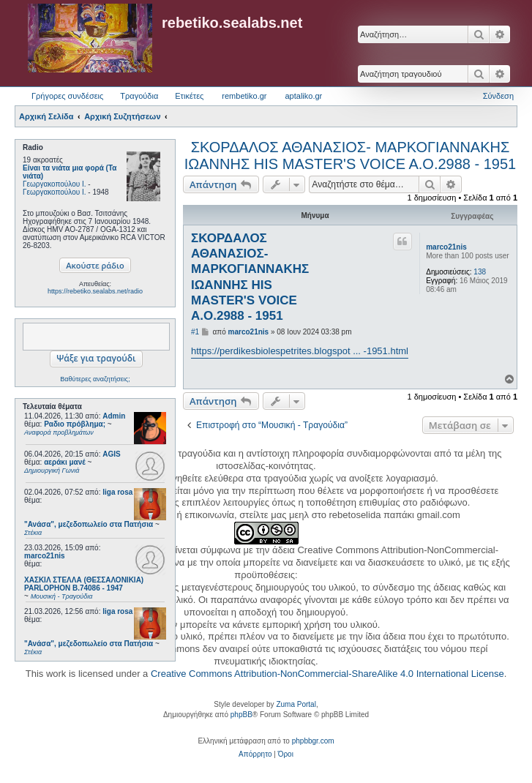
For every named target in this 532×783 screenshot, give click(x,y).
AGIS (111, 454)
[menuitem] (255, 754)
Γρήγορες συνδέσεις (67, 96)
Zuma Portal (296, 704)
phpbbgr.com (313, 741)
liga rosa (117, 492)
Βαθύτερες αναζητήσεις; (95, 379)
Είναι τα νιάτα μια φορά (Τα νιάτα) (70, 172)
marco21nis (45, 556)
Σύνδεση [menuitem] (498, 96)
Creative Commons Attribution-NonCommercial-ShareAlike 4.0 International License (327, 674)
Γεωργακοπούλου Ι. (55, 184)
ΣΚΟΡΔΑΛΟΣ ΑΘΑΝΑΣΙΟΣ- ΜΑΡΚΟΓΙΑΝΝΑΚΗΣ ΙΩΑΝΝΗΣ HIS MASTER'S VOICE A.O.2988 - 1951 (351, 156)
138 (480, 272)
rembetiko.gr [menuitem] (244, 96)
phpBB (241, 715)
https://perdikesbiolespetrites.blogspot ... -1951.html (300, 351)
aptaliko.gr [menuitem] (303, 96)
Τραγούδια (139, 96)
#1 (195, 332)
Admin (114, 416)
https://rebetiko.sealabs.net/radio (95, 291)
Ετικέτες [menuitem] (189, 96)
